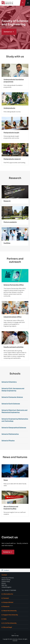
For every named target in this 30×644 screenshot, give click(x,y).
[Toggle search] (23, 3)
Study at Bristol (7, 602)
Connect (5, 598)
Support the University (10, 615)
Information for (7, 594)
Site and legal (7, 627)
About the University (9, 611)
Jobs (4, 619)
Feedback (6, 570)
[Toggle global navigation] (28, 3)
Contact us (8, 32)
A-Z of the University (9, 623)
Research (5, 606)
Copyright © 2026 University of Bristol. (13, 639)
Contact (4, 575)
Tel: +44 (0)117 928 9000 (9, 590)
